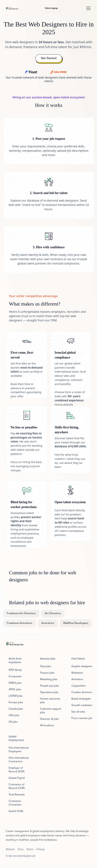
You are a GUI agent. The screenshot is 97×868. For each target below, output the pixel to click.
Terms (30, 849)
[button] (88, 8)
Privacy (41, 849)
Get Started (49, 58)
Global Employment (16, 738)
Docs (20, 849)
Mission (10, 849)
